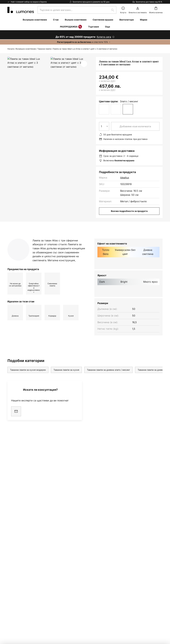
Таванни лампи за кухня (66, 376)
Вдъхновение (15, 603)
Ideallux (125, 178)
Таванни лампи (44, 49)
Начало (11, 49)
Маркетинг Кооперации (22, 570)
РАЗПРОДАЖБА (71, 27)
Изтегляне (105, 238)
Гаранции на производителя (25, 597)
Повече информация (71, 238)
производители (104, 526)
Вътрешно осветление (26, 49)
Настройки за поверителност (24, 622)
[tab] (27, 238)
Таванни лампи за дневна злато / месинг (108, 376)
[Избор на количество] (104, 126)
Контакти (13, 554)
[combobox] (77, 10)
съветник (32, 603)
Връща (11, 565)
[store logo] (21, 10)
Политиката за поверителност (123, 518)
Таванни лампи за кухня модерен (28, 376)
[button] (84, 64)
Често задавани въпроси (23, 560)
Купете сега (104, 37)
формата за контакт (67, 518)
